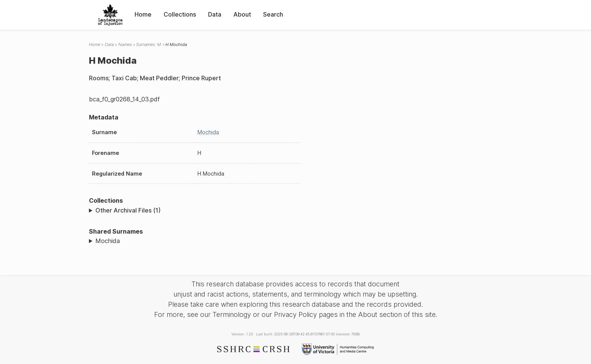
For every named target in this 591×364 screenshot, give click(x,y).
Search (273, 14)
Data (215, 14)
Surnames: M (149, 44)
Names (125, 44)
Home (143, 14)
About (242, 14)
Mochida (208, 132)
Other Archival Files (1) (128, 210)
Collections (180, 14)
